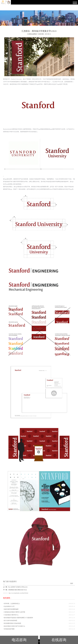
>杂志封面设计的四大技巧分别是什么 (14, 626)
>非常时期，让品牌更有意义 (11, 604)
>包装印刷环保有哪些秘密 (11, 609)
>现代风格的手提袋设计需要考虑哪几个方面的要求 (18, 618)
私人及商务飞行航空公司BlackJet (18, 587)
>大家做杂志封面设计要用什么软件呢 (14, 612)
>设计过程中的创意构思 (10, 621)
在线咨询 (59, 640)
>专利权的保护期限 (9, 629)
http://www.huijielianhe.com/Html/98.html (18, 593)
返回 (72, 583)
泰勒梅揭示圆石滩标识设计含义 (18, 590)
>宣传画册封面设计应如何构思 (12, 623)
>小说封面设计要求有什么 (11, 615)
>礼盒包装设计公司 (9, 606)
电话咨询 (19, 640)
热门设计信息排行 (10, 581)
